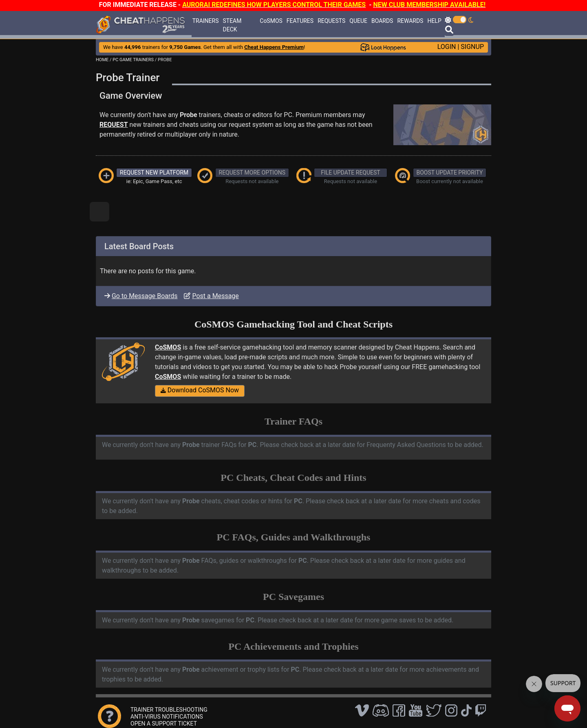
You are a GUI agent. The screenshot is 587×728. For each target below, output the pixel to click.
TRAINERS (206, 21)
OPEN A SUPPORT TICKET (164, 724)
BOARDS (382, 21)
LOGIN (447, 47)
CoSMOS (271, 21)
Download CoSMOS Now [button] (200, 390)
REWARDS (410, 21)
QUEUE (358, 21)
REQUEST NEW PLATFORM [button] (154, 173)
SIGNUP (472, 47)
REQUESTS (331, 21)
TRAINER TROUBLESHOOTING (169, 710)
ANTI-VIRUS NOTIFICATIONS (167, 717)
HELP (434, 21)
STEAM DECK (232, 25)
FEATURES (300, 21)
